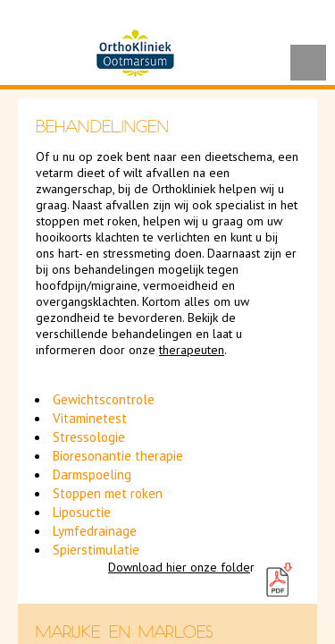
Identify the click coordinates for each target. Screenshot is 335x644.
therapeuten (192, 350)
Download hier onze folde (179, 567)
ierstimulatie (103, 550)
